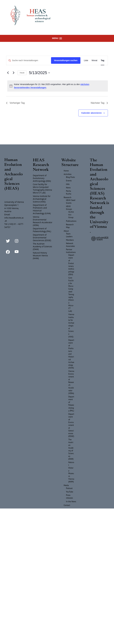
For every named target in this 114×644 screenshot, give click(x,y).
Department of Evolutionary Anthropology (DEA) (42, 178)
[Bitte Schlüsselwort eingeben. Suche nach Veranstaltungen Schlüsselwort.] (29, 60)
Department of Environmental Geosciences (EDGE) (42, 238)
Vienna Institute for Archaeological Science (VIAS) (42, 199)
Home (66, 171)
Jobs (68, 184)
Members (70, 240)
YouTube (70, 492)
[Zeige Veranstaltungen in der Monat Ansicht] (94, 60)
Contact (67, 505)
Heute (22, 73)
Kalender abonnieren (92, 113)
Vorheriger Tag (15, 103)
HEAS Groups (69, 208)
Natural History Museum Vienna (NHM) (40, 255)
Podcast (69, 488)
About (66, 231)
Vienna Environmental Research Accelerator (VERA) (43, 221)
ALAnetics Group (71, 215)
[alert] (58, 86)
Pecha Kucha (69, 192)
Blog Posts (70, 177)
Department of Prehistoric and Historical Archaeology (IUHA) (42, 209)
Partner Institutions (71, 251)
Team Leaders (69, 235)
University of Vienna (99, 224)
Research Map (70, 226)
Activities (68, 174)
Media (66, 485)
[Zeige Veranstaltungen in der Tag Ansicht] (103, 60)
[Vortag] (8, 73)
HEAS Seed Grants (71, 202)
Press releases (70, 496)
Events (69, 181)
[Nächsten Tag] (14, 73)
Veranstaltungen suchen (66, 60)
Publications (71, 221)
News (68, 188)
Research (67, 197)
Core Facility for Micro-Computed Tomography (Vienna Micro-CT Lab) (42, 188)
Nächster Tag (99, 103)
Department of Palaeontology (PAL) (42, 230)
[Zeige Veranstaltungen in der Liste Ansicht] (86, 60)
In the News (71, 501)
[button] (57, 38)
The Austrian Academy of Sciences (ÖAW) (42, 246)
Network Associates (70, 245)
